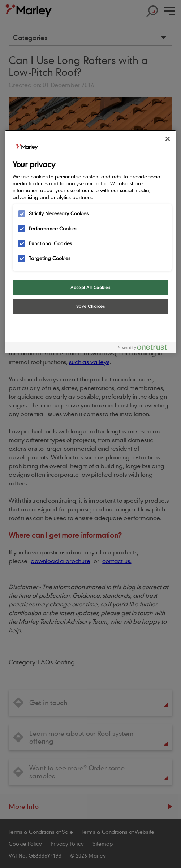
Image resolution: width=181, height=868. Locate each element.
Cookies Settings (90, 325)
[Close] (168, 139)
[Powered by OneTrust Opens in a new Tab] (145, 349)
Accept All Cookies (90, 287)
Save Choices (91, 306)
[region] (91, 241)
